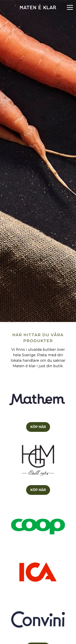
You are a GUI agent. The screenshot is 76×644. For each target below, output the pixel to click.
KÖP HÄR (38, 427)
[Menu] (70, 7)
